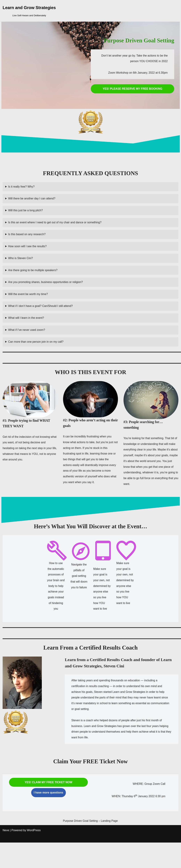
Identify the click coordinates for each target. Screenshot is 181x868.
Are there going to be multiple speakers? (33, 274)
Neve (6, 856)
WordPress (34, 856)
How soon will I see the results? (28, 249)
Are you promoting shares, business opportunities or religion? (46, 286)
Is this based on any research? (27, 236)
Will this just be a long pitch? (26, 212)
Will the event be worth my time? (28, 299)
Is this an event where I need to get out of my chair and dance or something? (55, 224)
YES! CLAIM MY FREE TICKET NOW (49, 802)
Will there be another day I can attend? (32, 199)
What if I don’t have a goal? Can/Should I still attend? (41, 311)
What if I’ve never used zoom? (27, 336)
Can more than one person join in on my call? (36, 348)
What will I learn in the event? (26, 324)
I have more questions (49, 813)
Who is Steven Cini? (21, 261)
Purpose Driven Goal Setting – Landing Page (87, 845)
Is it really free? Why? (22, 187)
